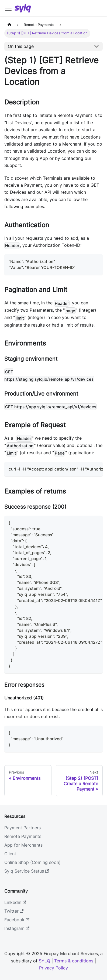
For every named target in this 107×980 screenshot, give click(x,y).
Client (10, 854)
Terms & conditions (74, 961)
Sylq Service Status (27, 871)
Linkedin (15, 902)
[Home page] (9, 25)
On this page (21, 46)
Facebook (17, 920)
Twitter (14, 911)
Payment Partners (23, 828)
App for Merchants (23, 845)
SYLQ (44, 961)
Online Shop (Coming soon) (32, 862)
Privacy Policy (53, 968)
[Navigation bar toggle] (8, 8)
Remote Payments (23, 836)
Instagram (17, 928)
